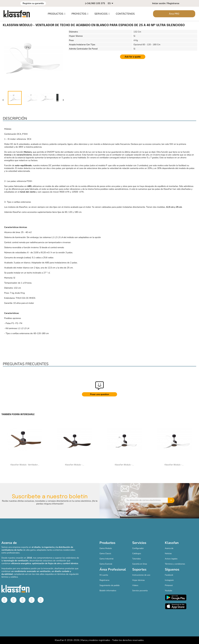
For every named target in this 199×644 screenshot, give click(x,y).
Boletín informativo (108, 591)
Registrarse (104, 580)
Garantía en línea (140, 564)
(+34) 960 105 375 (95, 3)
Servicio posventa (140, 591)
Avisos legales (171, 559)
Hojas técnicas (138, 580)
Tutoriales (137, 559)
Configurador (138, 548)
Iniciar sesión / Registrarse (166, 3)
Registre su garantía (33, 3)
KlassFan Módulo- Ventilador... (25, 465)
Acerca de (169, 548)
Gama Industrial (106, 559)
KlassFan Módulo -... (75, 465)
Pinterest (169, 585)
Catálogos (137, 553)
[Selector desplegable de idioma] (111, 3)
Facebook (169, 575)
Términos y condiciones (175, 564)
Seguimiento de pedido (110, 585)
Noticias (168, 553)
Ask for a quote (133, 57)
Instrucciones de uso (141, 575)
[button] (57, 14)
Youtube (168, 591)
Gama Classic (105, 553)
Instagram (169, 580)
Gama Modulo (106, 548)
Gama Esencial (106, 564)
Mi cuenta (104, 575)
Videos (135, 585)
